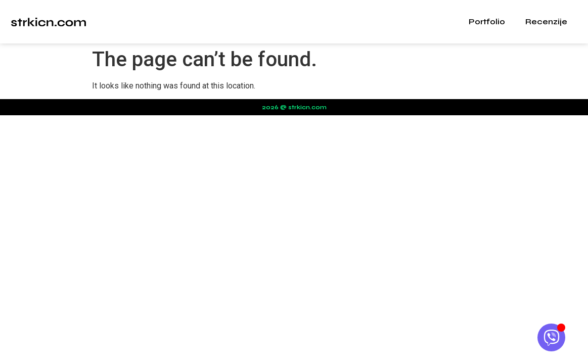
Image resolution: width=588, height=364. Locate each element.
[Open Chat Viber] (551, 337)
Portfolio (487, 21)
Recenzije (546, 21)
